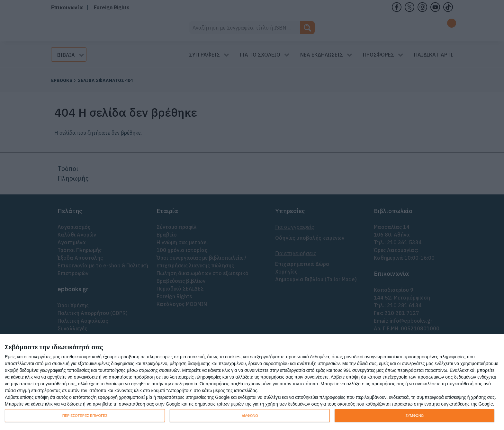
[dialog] (252, 382)
